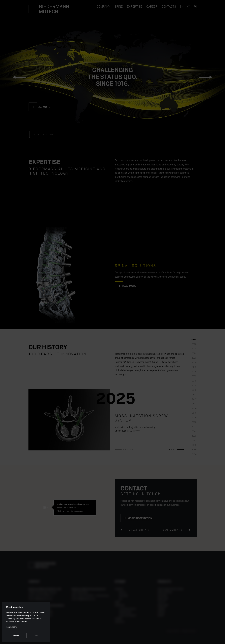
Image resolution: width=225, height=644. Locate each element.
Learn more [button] (12, 627)
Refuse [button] (16, 635)
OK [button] (36, 635)
